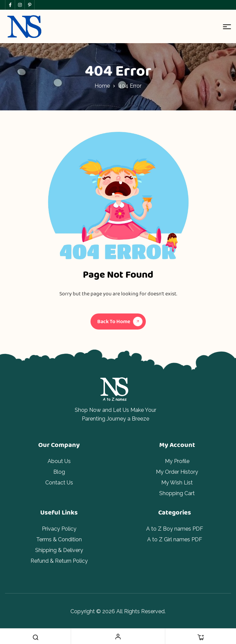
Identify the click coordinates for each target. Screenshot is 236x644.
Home (102, 86)
